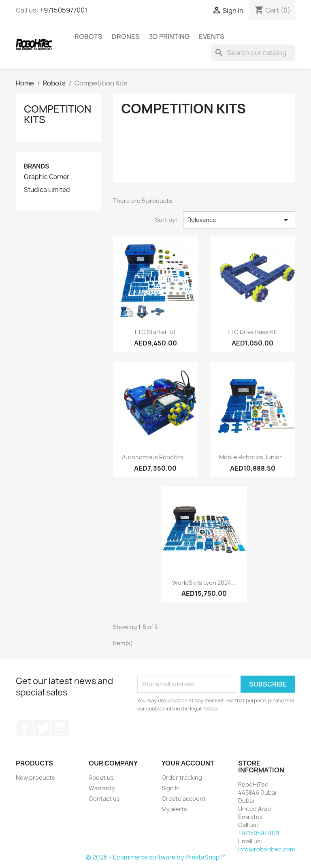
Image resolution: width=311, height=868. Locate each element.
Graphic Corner (47, 177)
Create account (184, 799)
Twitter (43, 728)
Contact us (104, 799)
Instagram (60, 728)
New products (35, 777)
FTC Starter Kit (155, 332)
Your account (188, 763)
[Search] (253, 53)
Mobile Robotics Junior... (253, 457)
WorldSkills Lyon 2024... (204, 583)
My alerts (174, 809)
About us (101, 777)
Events (212, 36)
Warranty (102, 788)
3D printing (169, 36)
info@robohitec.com (266, 849)
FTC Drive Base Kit (252, 332)
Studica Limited (47, 190)
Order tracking (182, 777)
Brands (36, 166)
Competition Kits (58, 114)
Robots (88, 36)
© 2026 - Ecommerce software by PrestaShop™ (156, 857)
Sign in (171, 788)
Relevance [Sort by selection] (239, 220)
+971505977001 (64, 10)
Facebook (25, 728)
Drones (126, 36)
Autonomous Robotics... (155, 457)
